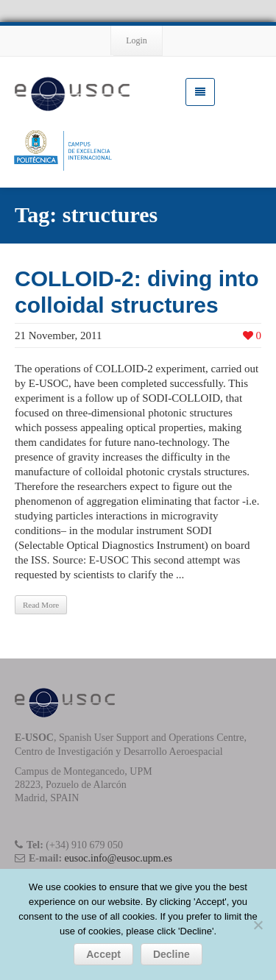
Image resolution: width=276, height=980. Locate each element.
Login (137, 40)
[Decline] (258, 925)
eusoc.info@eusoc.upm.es (118, 858)
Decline (171, 954)
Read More (41, 605)
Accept (103, 954)
